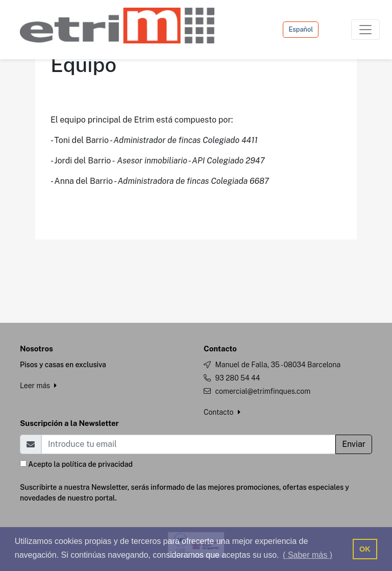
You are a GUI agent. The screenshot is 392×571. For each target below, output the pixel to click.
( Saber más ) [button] (308, 555)
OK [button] (365, 549)
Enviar (354, 444)
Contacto (222, 412)
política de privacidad (97, 464)
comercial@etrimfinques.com (263, 391)
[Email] (188, 444)
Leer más (38, 386)
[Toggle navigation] (365, 30)
